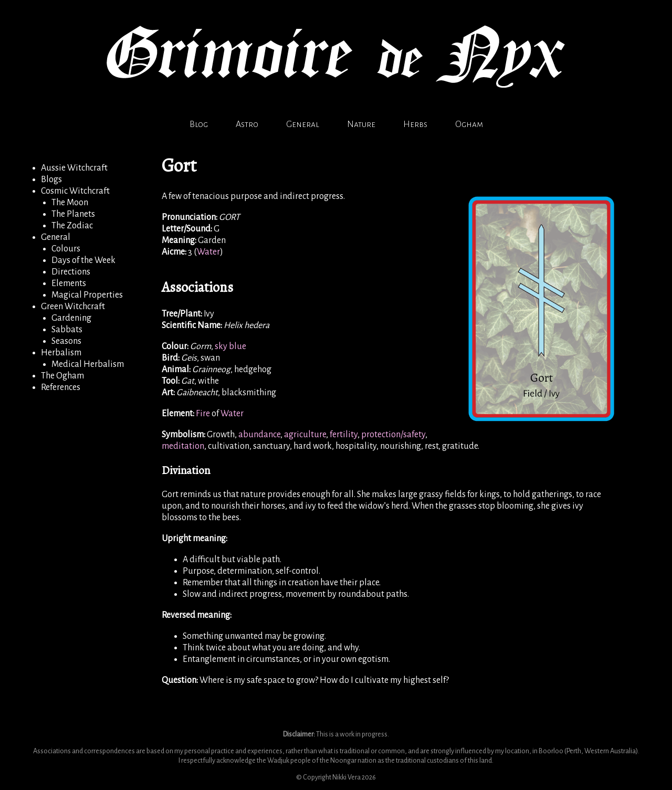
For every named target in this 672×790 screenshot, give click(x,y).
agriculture (305, 435)
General (303, 124)
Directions (71, 272)
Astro (247, 124)
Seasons (66, 341)
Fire (203, 414)
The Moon (70, 203)
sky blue (230, 346)
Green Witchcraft (73, 307)
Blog (199, 124)
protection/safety (393, 435)
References (61, 387)
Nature (361, 124)
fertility (344, 435)
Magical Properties (87, 295)
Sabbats (67, 330)
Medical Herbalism (88, 364)
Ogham (469, 124)
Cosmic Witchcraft (75, 191)
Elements (69, 283)
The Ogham (62, 376)
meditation (183, 446)
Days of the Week (83, 260)
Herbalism (61, 353)
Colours (66, 249)
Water (208, 252)
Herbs (415, 124)
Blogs (51, 180)
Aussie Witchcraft (74, 168)
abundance (259, 435)
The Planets (73, 214)
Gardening (71, 318)
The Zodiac (72, 226)
